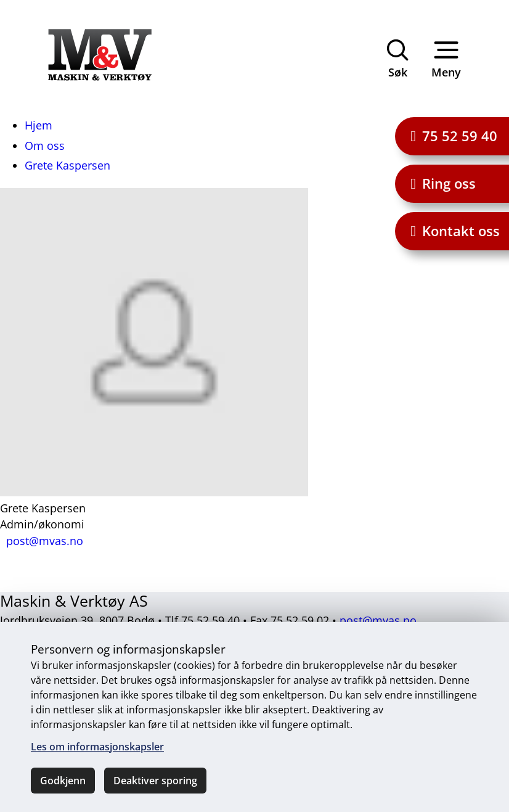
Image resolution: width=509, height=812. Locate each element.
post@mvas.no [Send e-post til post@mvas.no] (45, 541)
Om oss (45, 146)
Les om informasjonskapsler (97, 747)
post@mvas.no (378, 620)
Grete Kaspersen (67, 165)
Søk (397, 57)
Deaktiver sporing (155, 781)
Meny (446, 57)
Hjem (39, 125)
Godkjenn (63, 781)
